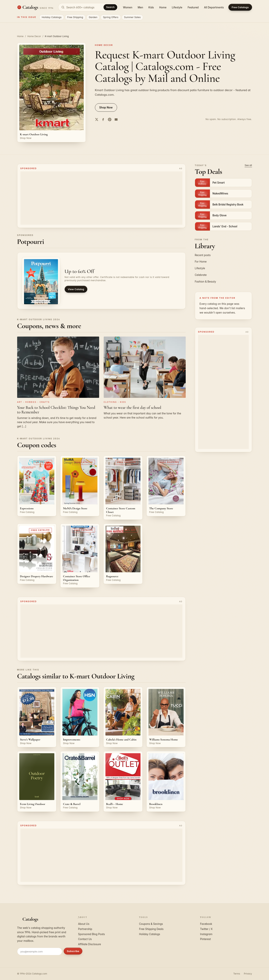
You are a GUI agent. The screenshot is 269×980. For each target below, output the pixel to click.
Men (140, 7)
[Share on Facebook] (103, 119)
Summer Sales (132, 17)
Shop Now (106, 107)
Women (128, 7)
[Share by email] (116, 119)
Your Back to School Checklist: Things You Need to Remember (56, 410)
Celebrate (201, 275)
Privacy (248, 974)
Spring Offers (111, 17)
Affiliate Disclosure (90, 944)
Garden (93, 17)
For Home (201, 262)
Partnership (85, 929)
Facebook (206, 924)
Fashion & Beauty (206, 282)
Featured (193, 7)
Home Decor (34, 36)
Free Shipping (75, 17)
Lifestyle (177, 7)
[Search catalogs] (88, 7)
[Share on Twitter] (97, 119)
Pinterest (206, 939)
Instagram (206, 934)
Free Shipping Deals (151, 929)
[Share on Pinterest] (110, 119)
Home (163, 7)
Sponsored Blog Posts (92, 934)
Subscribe (73, 951)
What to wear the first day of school (132, 408)
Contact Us (85, 939)
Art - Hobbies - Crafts (33, 402)
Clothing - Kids (115, 402)
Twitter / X (206, 929)
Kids (151, 7)
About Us (84, 924)
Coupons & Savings (151, 924)
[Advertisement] (101, 198)
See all (248, 165)
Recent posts (203, 255)
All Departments (214, 7)
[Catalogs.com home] (35, 7)
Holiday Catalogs (52, 17)
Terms (237, 974)
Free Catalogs (240, 7)
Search (110, 7)
